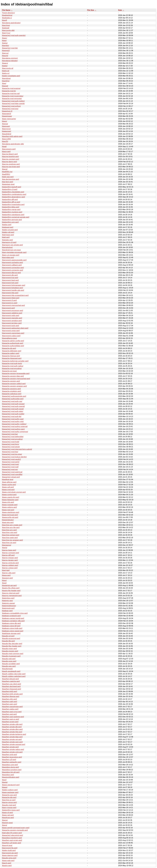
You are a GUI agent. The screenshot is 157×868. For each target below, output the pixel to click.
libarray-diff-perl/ (8, 555)
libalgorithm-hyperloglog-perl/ (13, 205)
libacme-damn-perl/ (10, 162)
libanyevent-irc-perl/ (10, 303)
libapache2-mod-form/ (11, 444)
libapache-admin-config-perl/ (13, 341)
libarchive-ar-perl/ (9, 800)
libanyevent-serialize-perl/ (12, 321)
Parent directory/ (8, 13)
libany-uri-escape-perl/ (11, 255)
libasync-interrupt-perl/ (11, 593)
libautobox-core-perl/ (10, 765)
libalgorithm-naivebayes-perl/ (13, 215)
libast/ (4, 583)
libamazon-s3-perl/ (9, 242)
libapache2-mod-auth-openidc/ (14, 35)
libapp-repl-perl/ (8, 510)
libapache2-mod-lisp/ (10, 452)
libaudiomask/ (7, 669)
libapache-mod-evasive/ (11, 88)
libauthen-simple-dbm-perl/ (12, 729)
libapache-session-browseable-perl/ (16, 374)
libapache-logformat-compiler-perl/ (15, 361)
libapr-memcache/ (9, 119)
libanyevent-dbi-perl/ (10, 275)
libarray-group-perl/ (9, 802)
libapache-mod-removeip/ (12, 99)
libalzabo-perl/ (8, 240)
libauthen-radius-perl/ (10, 709)
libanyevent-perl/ (8, 308)
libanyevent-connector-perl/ (13, 270)
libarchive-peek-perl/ (10, 538)
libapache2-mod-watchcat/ (12, 472)
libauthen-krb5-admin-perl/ (12, 136)
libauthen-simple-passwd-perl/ (14, 744)
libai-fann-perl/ (8, 182)
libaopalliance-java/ (9, 338)
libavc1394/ (6, 139)
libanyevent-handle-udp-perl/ (13, 290)
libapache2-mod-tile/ (10, 48)
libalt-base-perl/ (8, 235)
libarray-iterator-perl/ (10, 560)
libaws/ (5, 787)
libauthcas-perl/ (8, 818)
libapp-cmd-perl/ (8, 490)
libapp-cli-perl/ (8, 813)
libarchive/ (6, 25)
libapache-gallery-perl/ (11, 353)
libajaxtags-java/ (8, 184)
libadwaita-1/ (7, 18)
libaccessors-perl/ (9, 149)
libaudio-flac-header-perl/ (12, 646)
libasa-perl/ (6, 575)
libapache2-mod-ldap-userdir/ (13, 104)
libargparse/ (7, 545)
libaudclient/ (7, 134)
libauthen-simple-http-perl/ (12, 732)
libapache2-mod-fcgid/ (11, 442)
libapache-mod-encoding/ (12, 368)
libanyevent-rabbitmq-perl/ (12, 313)
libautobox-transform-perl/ (12, 838)
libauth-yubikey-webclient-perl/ (14, 676)
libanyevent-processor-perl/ (13, 310)
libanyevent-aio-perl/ (10, 853)
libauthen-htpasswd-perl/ (12, 689)
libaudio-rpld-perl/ (9, 659)
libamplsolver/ (7, 247)
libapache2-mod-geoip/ (11, 447)
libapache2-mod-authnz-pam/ (13, 429)
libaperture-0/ (7, 111)
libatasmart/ (7, 131)
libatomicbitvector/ (9, 606)
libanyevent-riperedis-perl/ (12, 318)
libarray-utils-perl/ (9, 573)
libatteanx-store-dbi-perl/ (12, 623)
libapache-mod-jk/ (9, 91)
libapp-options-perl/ (9, 507)
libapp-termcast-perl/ (10, 515)
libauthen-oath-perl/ (10, 702)
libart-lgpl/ (6, 570)
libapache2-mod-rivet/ (10, 464)
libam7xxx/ (6, 33)
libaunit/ (5, 56)
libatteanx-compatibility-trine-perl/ (15, 613)
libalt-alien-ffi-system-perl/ (12, 833)
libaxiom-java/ (7, 823)
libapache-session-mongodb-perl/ (15, 830)
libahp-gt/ (6, 71)
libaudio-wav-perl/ (9, 666)
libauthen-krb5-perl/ (10, 691)
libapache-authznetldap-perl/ (13, 346)
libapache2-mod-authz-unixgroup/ (15, 432)
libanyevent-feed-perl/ (10, 280)
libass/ (5, 121)
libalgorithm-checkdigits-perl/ (13, 192)
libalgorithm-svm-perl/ (10, 222)
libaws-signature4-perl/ (11, 785)
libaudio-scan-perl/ (9, 661)
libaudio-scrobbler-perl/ (11, 664)
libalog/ (5, 43)
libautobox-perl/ (8, 775)
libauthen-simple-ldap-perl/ (12, 737)
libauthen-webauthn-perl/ (12, 762)
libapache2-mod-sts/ (10, 469)
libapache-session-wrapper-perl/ (15, 386)
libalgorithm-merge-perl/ (11, 210)
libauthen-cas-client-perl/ (12, 684)
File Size (91, 10)
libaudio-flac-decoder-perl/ (12, 644)
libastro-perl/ (7, 866)
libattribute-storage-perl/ (11, 633)
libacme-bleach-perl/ (10, 154)
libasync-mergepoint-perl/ (12, 596)
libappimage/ (7, 116)
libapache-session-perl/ (11, 381)
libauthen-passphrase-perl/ (12, 707)
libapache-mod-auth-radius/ (13, 366)
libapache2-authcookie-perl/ (13, 399)
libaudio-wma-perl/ (9, 858)
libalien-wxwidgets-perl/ (11, 76)
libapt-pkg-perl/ (8, 522)
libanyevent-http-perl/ (10, 293)
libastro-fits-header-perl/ (11, 591)
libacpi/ (5, 169)
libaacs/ (5, 63)
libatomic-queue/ (8, 603)
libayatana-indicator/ (10, 61)
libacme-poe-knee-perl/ (11, 167)
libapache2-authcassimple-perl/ (14, 396)
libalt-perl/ (6, 237)
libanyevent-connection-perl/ (13, 268)
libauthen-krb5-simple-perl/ (12, 694)
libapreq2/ (6, 51)
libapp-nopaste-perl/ (10, 505)
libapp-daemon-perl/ (10, 855)
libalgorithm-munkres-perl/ (12, 212)
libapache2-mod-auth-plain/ (13, 411)
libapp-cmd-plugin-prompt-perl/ (14, 492)
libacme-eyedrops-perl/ (11, 164)
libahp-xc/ (6, 73)
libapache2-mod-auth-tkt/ (12, 416)
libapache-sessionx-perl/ (12, 389)
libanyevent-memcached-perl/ (14, 305)
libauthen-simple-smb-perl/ (12, 752)
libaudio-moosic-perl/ (10, 651)
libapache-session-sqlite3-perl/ (14, 384)
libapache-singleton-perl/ (12, 391)
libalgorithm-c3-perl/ (10, 189)
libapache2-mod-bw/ (10, 434)
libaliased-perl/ (8, 227)
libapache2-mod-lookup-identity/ (14, 457)
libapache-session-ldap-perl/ (13, 376)
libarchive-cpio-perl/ (10, 532)
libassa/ (5, 124)
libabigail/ (6, 28)
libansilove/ (6, 78)
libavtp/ (5, 782)
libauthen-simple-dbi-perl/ (12, 727)
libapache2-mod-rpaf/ (10, 467)
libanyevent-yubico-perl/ (11, 336)
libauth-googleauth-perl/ (11, 671)
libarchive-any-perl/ (9, 530)
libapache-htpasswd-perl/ (12, 358)
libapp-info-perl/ (8, 502)
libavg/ (5, 825)
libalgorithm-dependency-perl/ (14, 197)
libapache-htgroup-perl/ (11, 356)
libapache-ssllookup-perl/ (12, 394)
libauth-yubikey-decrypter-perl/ (14, 674)
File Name (6, 10)
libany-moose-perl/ (9, 808)
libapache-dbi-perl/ (9, 797)
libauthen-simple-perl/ (10, 747)
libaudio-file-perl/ (8, 641)
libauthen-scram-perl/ (10, 722)
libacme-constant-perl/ (11, 159)
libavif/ (5, 20)
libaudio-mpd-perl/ (9, 805)
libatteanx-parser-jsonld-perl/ (13, 618)
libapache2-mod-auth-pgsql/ (13, 409)
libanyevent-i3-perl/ (9, 300)
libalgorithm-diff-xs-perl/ (11, 202)
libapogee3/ (7, 114)
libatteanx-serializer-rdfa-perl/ (13, 621)
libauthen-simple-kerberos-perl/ (14, 734)
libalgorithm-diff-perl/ (10, 200)
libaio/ (4, 41)
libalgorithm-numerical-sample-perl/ (16, 217)
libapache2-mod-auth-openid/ (13, 406)
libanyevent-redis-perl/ (11, 316)
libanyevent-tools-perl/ (11, 326)
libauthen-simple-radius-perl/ (13, 749)
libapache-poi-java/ (9, 371)
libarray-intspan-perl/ (10, 558)
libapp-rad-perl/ (8, 815)
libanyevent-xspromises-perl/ (13, 333)
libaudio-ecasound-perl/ (11, 638)
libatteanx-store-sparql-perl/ (13, 631)
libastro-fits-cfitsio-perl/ (11, 588)
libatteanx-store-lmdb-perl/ (12, 628)
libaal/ (4, 147)
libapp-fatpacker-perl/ (10, 500)
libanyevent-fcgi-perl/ (10, 278)
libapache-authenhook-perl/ (13, 343)
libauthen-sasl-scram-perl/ (12, 840)
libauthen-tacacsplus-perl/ (12, 757)
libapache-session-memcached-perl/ (16, 379)
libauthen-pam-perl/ (10, 704)
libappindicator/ (8, 520)
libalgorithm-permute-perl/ (12, 220)
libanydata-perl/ (8, 258)
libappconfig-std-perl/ (10, 517)
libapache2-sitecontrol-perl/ (13, 835)
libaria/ (5, 548)
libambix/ (6, 46)
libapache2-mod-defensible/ (13, 437)
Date (120, 10)
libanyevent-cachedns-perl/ (12, 263)
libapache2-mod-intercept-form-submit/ (17, 449)
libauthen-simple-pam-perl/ (12, 742)
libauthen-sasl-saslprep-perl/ (13, 717)
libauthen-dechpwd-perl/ (11, 686)
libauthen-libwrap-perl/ (11, 696)
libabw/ (5, 66)
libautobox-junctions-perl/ (12, 770)
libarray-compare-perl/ (11, 553)
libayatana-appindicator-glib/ (13, 144)
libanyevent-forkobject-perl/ (13, 288)
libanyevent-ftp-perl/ (10, 848)
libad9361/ (6, 174)
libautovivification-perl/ (11, 777)
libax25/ (5, 141)
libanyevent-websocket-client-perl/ (15, 328)
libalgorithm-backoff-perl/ (12, 187)
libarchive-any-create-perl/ (12, 525)
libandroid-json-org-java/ (11, 250)
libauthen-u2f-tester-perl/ (12, 843)
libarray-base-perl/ (9, 550)
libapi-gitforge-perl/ (9, 482)
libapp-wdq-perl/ (8, 861)
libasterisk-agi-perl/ (9, 585)
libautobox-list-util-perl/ (11, 772)
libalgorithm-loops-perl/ (11, 810)
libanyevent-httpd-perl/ (11, 298)
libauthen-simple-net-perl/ (12, 739)
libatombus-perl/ (8, 598)
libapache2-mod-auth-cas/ (12, 401)
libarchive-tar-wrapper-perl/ (12, 540)
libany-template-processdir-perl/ (14, 252)
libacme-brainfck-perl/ (10, 157)
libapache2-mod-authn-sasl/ (13, 419)
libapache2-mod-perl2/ (11, 462)
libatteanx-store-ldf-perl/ (11, 626)
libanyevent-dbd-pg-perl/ (12, 273)
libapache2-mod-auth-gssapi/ (13, 404)
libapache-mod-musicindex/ (13, 96)
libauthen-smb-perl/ (10, 755)
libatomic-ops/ (7, 601)
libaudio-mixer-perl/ (9, 649)
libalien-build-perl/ (9, 850)
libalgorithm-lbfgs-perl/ (11, 207)
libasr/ (4, 580)
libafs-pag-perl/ (8, 177)
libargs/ (5, 820)
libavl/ (4, 780)
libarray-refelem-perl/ (10, 565)
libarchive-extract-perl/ (11, 535)
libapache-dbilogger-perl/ (12, 351)
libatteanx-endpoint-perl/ (11, 616)
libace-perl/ (6, 152)
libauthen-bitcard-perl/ (11, 679)
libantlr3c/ (6, 81)
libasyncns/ (6, 129)
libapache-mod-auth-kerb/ (12, 363)
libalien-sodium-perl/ (10, 790)
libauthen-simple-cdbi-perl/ (12, 724)
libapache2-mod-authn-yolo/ (13, 421)
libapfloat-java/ (8, 479)
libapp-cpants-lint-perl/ (11, 497)
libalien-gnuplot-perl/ (10, 230)
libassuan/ (6, 126)
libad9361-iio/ (7, 172)
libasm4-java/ (7, 845)
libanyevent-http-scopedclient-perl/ (15, 295)
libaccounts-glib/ (8, 30)
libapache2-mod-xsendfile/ (12, 474)
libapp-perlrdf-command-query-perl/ (16, 828)
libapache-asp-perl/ (9, 795)
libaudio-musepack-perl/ (11, 656)
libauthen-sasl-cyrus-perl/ (12, 712)
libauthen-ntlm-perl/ (10, 699)
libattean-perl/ (7, 611)
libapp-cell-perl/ (8, 487)
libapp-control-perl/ (9, 495)
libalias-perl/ (7, 225)
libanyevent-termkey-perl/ (12, 323)
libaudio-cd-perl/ (8, 636)
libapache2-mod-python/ (11, 106)
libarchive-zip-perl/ (9, 543)
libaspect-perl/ (8, 578)
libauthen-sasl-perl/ (9, 714)
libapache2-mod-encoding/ (12, 439)
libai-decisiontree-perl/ (11, 179)
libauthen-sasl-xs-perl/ (11, 719)
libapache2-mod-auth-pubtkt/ (13, 414)
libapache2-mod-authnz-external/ (15, 426)
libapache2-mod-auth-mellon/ (13, 101)
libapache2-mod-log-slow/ (12, 454)
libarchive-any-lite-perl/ (11, 527)
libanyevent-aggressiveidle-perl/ (14, 260)
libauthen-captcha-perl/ (11, 681)
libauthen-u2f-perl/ (9, 760)
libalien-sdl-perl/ (8, 232)
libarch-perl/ (7, 863)
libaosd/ (5, 86)
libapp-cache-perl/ (9, 485)
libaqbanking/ (7, 15)
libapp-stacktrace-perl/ (11, 512)
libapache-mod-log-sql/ (11, 94)
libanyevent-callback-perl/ (12, 265)
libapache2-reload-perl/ (11, 477)
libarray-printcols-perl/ (10, 563)
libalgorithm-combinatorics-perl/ (14, 194)
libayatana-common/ (10, 58)
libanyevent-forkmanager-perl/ (14, 285)
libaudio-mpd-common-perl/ (13, 654)
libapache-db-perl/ (9, 348)
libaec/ (5, 38)
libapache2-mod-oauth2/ (12, 459)
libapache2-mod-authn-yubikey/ (14, 424)
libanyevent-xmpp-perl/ (11, 331)
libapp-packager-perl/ (10, 792)
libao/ (4, 83)
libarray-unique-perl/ (10, 568)
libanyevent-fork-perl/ (10, 283)
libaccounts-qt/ (8, 68)
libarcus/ (5, 53)
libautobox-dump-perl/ (11, 767)
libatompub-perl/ (8, 608)
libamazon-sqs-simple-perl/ (12, 245)
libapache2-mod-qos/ (10, 109)
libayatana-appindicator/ (11, 23)
